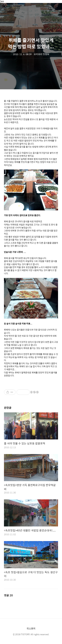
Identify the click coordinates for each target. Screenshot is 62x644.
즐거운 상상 (12, 9)
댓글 (8, 595)
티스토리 (31, 628)
